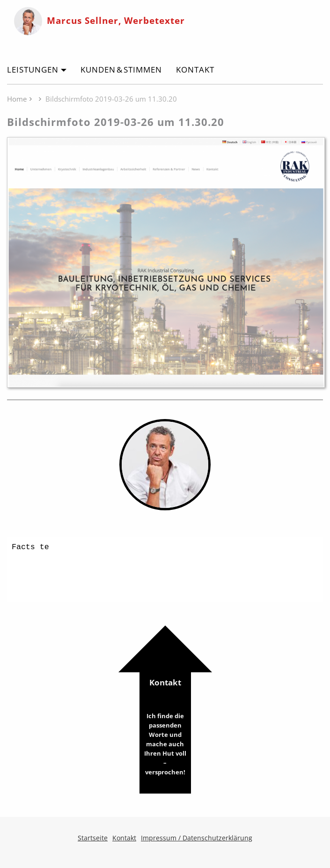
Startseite (93, 838)
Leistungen (33, 70)
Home (17, 99)
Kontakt (195, 70)
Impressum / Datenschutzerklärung (197, 838)
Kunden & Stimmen (121, 70)
